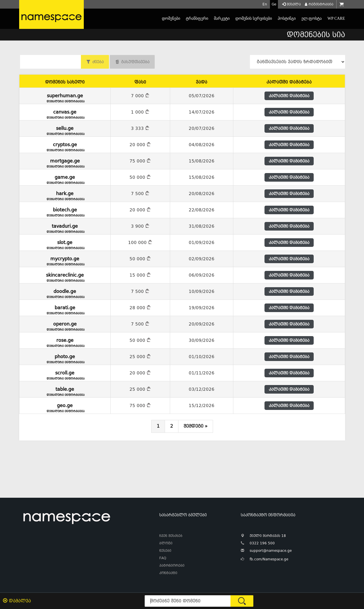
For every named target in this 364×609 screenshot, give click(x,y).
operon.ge (65, 326)
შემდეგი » (196, 426)
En (265, 4)
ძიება (98, 62)
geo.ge (65, 407)
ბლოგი (166, 543)
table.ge (65, 391)
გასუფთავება (135, 62)
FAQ (163, 558)
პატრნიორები (172, 566)
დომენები (171, 18)
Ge (274, 4)
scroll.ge (65, 374)
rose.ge (65, 342)
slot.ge (65, 244)
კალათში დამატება (289, 96)
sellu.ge (65, 130)
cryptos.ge (65, 146)
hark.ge (65, 195)
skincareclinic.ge (65, 277)
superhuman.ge (65, 97)
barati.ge (65, 309)
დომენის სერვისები (254, 18)
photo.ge (65, 358)
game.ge (65, 179)
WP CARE (336, 18)
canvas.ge (65, 114)
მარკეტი (222, 18)
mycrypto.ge (65, 260)
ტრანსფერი (197, 18)
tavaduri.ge (65, 228)
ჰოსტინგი (287, 18)
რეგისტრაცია (319, 4)
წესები (165, 551)
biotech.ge (65, 211)
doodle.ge (65, 293)
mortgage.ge (65, 162)
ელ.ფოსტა (312, 18)
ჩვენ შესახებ (171, 536)
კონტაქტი (168, 573)
